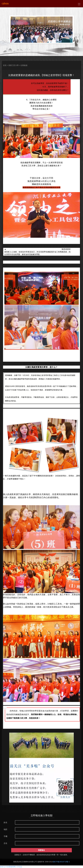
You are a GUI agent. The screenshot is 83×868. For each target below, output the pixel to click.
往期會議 (24, 65)
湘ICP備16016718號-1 (61, 862)
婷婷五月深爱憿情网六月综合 (11, 867)
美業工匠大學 (13, 65)
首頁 (5, 65)
